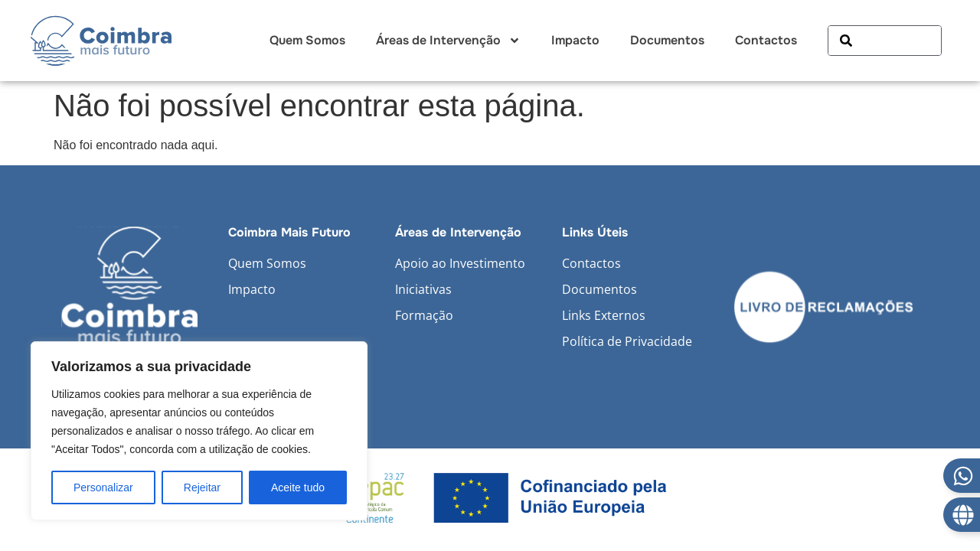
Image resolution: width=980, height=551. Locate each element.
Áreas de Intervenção (448, 41)
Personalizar (103, 487)
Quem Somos (307, 40)
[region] (199, 431)
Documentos (667, 40)
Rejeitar (202, 487)
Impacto (575, 40)
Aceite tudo (298, 487)
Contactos (766, 40)
